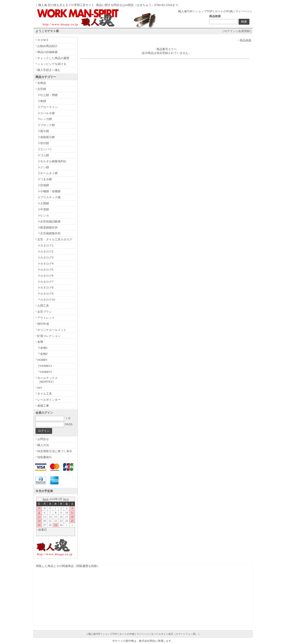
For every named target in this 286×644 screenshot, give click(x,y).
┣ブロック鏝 (46, 125)
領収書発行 (45, 457)
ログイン (230, 31)
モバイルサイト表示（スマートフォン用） (174, 634)
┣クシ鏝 (43, 167)
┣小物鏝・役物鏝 (49, 191)
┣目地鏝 (43, 185)
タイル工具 (45, 394)
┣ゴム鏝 (43, 155)
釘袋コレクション (49, 336)
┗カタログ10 (46, 300)
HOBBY (42, 360)
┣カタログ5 (45, 270)
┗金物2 (42, 354)
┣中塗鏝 (43, 209)
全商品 (42, 83)
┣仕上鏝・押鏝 (47, 95)
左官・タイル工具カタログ (55, 239)
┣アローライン (47, 107)
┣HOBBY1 (45, 366)
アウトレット (46, 318)
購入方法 (43, 445)
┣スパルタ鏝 (46, 113)
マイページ (243, 11)
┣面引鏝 (43, 131)
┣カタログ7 (45, 282)
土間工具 (43, 306)
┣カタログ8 (45, 288)
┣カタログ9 (45, 294)
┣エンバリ (45, 149)
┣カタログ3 (45, 258)
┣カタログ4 (45, 264)
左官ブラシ (45, 312)
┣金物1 (42, 348)
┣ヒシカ (43, 215)
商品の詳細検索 (47, 52)
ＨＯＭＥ (43, 40)
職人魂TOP (185, 11)
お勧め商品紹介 (47, 46)
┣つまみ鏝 (45, 179)
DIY (40, 388)
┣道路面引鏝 (46, 137)
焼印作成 (43, 324)
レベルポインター (49, 400)
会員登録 (244, 31)
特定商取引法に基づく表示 (55, 451)
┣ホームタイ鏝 (47, 173)
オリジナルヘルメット (52, 330)
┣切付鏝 (43, 143)
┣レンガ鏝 (45, 119)
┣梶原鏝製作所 (47, 228)
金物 (40, 342)
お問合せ (43, 439)
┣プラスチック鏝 (49, 197)
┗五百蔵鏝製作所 (49, 233)
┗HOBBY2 (45, 372)
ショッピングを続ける (52, 64)
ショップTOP (204, 11)
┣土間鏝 (43, 203)
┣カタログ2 (45, 251)
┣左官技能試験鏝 (49, 221)
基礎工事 (43, 406)
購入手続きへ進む (49, 70)
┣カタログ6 (45, 276)
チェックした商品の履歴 (53, 58)
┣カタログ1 (45, 245)
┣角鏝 (42, 101)
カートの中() (224, 11)
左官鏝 (42, 89)
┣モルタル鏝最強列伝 (52, 161)
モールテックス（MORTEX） (47, 380)
